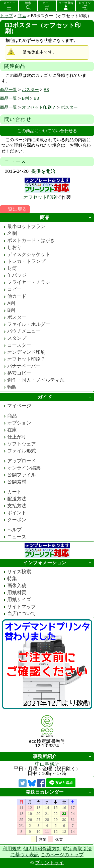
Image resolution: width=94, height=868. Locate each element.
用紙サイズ (19, 599)
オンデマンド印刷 (26, 352)
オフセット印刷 (40, 197)
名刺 (12, 233)
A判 (11, 303)
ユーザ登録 (66, 3)
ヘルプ (14, 530)
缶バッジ (17, 275)
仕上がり (17, 437)
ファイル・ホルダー (29, 324)
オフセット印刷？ (39, 107)
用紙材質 (17, 593)
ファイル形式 (22, 451)
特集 (12, 579)
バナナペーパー (24, 366)
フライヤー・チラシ (29, 282)
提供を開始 (43, 171)
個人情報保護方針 (42, 849)
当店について (22, 613)
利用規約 (12, 849)
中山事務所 (47, 764)
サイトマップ (22, 606)
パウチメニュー (24, 331)
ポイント (17, 513)
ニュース (17, 537)
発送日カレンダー (45, 792)
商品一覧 (9, 90)
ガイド (45, 397)
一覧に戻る (15, 209)
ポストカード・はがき (31, 240)
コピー (14, 289)
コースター (19, 345)
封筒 (12, 268)
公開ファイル (22, 475)
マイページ (19, 406)
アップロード (22, 461)
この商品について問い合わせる (47, 131)
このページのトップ (62, 855)
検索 (28, 3)
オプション (19, 423)
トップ (6, 16)
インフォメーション (45, 563)
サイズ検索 (19, 572)
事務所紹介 (45, 756)
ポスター (30, 90)
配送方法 (17, 499)
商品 (22, 16)
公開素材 (17, 482)
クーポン (17, 520)
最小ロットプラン (26, 226)
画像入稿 (17, 586)
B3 (46, 90)
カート (47, 3)
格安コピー (19, 373)
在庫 (12, 430)
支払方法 (17, 506)
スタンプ (17, 338)
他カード (17, 296)
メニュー (9, 3)
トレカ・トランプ (26, 261)
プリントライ (49, 863)
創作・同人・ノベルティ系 (36, 380)
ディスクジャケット (29, 254)
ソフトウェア (22, 444)
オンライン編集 (24, 468)
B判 (25, 98)
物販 (12, 387)
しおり (14, 247)
